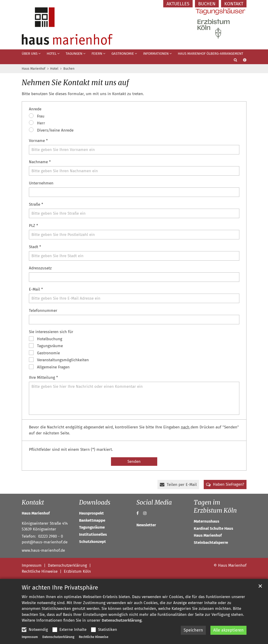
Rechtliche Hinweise (94, 637)
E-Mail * (36, 289)
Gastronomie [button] (123, 54)
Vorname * (38, 141)
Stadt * (35, 247)
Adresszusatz (40, 268)
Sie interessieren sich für (51, 332)
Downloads (95, 502)
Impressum (30, 637)
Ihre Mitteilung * (43, 378)
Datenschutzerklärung (122, 620)
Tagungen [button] (74, 54)
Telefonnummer (43, 311)
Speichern (193, 630)
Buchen (69, 69)
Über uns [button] (30, 54)
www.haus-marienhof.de (43, 550)
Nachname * (40, 162)
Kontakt (33, 502)
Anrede (35, 109)
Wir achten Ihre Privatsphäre (60, 588)
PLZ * (33, 226)
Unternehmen (41, 183)
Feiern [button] (97, 54)
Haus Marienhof (34, 69)
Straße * (36, 204)
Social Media (154, 502)
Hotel (54, 69)
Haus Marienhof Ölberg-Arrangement (211, 54)
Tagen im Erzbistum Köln (215, 506)
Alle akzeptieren (228, 630)
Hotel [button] (52, 54)
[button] (232, 61)
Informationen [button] (156, 54)
